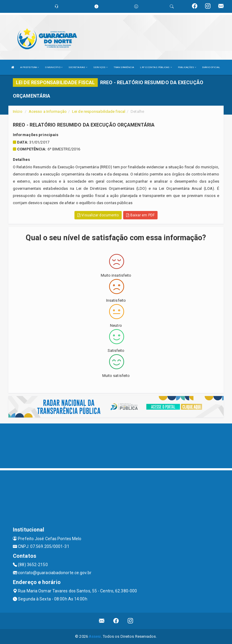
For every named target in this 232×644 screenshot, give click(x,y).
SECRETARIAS (78, 67)
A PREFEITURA (30, 67)
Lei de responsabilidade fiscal (99, 111)
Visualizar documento (98, 215)
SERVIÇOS (100, 67)
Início (18, 111)
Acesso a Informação (48, 111)
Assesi (95, 636)
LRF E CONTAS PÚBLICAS (156, 67)
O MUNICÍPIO (54, 67)
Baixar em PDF (140, 215)
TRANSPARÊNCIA (124, 67)
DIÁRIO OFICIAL (211, 67)
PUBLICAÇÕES (187, 67)
